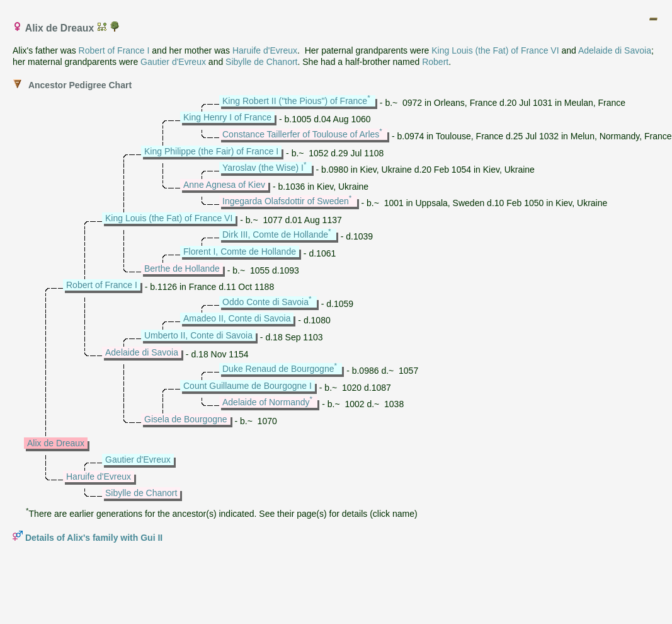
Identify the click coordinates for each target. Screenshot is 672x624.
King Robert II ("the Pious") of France (295, 101)
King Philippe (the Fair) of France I (211, 151)
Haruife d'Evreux (265, 50)
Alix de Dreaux (56, 443)
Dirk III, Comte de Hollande (275, 234)
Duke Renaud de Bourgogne (278, 369)
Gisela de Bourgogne (186, 419)
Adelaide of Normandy (266, 402)
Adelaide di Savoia (615, 50)
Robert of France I (114, 50)
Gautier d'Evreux (173, 62)
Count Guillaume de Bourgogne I (248, 386)
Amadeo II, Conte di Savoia (237, 318)
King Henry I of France (227, 117)
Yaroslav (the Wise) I (263, 168)
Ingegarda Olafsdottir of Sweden (286, 201)
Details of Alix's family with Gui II (94, 538)
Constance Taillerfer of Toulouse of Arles (301, 134)
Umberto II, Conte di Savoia (198, 335)
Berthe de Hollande (182, 269)
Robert (435, 62)
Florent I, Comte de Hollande (240, 251)
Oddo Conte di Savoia (265, 302)
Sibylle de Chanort (261, 62)
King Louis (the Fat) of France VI (495, 50)
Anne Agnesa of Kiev (224, 185)
